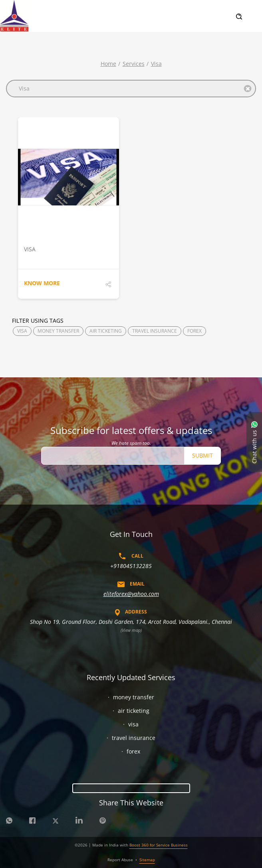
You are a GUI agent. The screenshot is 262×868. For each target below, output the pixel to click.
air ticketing (134, 711)
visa (156, 64)
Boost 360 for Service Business (159, 845)
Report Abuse (120, 860)
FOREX (195, 331)
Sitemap (147, 860)
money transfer (134, 697)
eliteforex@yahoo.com (131, 594)
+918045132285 (131, 566)
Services (134, 64)
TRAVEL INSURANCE (155, 331)
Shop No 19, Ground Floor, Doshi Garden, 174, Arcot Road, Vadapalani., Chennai (131, 622)
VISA (22, 331)
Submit (202, 455)
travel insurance (134, 738)
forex (133, 751)
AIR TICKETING (106, 331)
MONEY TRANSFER (58, 331)
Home (108, 64)
